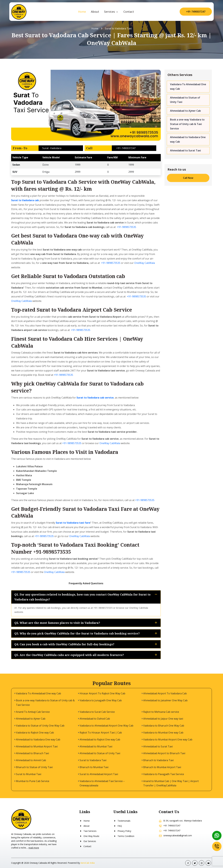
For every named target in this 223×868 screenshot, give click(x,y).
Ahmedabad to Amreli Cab (31, 760)
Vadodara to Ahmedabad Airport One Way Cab (106, 726)
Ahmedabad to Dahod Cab (95, 719)
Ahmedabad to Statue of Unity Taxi (185, 100)
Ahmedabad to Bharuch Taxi (32, 753)
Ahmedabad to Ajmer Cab (185, 111)
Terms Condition (124, 836)
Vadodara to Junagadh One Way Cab (101, 700)
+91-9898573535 (127, 227)
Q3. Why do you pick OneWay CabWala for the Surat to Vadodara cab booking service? (86, 633)
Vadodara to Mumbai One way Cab (163, 733)
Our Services (88, 841)
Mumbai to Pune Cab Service (33, 781)
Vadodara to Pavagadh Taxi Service (164, 774)
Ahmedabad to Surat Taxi (185, 150)
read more (34, 848)
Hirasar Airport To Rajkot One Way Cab (102, 693)
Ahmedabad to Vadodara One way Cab (188, 139)
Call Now (188, 178)
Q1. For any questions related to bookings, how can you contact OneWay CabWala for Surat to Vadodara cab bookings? (86, 597)
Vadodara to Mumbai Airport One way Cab (168, 739)
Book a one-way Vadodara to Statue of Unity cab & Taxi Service (187, 124)
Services (110, 12)
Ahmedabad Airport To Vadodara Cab (165, 693)
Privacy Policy (122, 831)
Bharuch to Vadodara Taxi (158, 760)
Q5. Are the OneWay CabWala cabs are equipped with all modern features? (86, 655)
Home (82, 12)
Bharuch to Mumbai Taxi (94, 767)
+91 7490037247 (172, 826)
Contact (129, 12)
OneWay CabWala (145, 263)
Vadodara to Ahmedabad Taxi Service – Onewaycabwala (102, 783)
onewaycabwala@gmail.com (178, 835)
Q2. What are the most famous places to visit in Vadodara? (86, 623)
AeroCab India (88, 863)
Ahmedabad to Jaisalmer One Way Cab (165, 700)
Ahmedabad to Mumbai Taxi (96, 746)
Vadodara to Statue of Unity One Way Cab (40, 726)
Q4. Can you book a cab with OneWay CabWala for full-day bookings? (86, 644)
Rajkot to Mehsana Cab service (161, 712)
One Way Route (89, 836)
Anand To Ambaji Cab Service (33, 712)
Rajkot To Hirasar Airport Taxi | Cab (101, 733)
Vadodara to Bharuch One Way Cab (164, 726)
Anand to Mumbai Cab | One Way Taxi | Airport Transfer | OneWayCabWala (171, 783)
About (95, 12)
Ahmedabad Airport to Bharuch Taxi (164, 753)
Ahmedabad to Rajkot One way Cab (100, 739)
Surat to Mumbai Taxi (29, 774)
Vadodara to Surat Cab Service (97, 712)
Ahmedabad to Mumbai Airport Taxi (37, 746)
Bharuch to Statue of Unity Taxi (34, 767)
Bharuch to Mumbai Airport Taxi (162, 767)
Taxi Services (88, 831)
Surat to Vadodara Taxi (93, 760)
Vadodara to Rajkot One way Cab (35, 733)
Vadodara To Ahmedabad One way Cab (188, 87)
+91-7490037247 (196, 12)
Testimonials (122, 821)
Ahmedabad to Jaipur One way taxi (163, 719)
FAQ (118, 826)
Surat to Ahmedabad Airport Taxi (99, 774)
